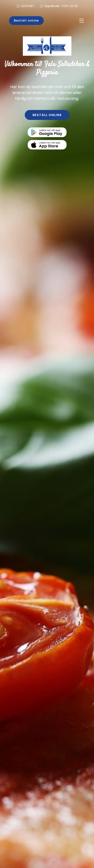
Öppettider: (61, 6)
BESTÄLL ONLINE (47, 115)
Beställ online (26, 20)
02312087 (27, 6)
